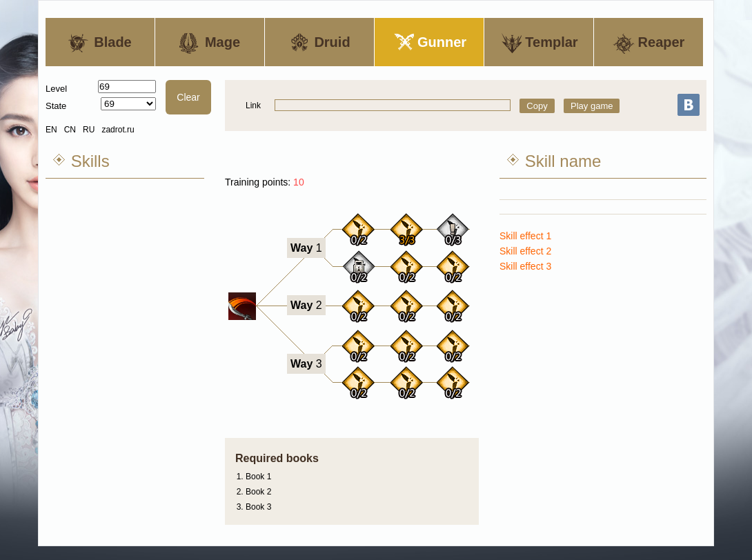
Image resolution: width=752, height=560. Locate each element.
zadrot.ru (118, 130)
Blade (100, 43)
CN (70, 130)
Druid (319, 43)
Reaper (649, 43)
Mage (210, 43)
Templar (538, 43)
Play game (592, 106)
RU (89, 130)
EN (51, 130)
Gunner (429, 43)
